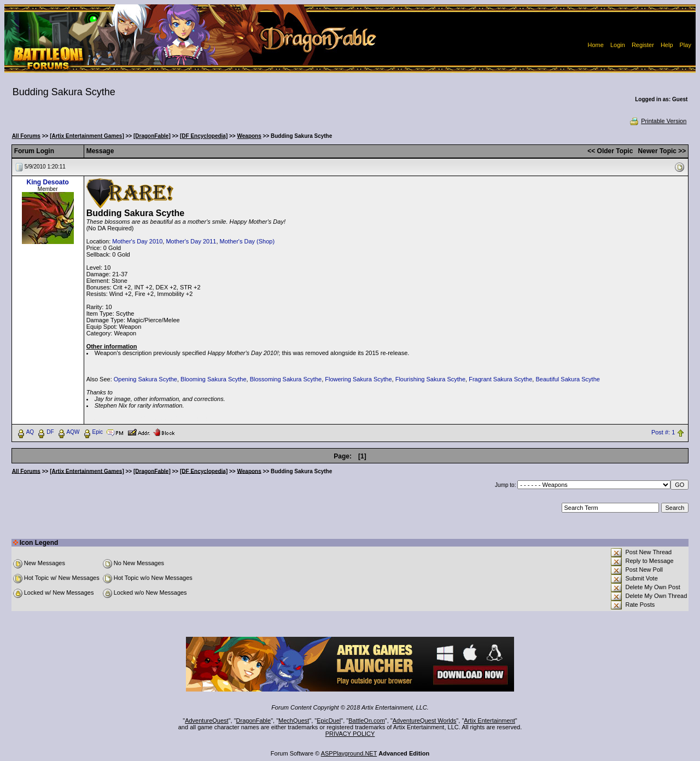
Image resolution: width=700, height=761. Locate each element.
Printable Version (658, 121)
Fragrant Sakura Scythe (500, 379)
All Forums (26, 136)
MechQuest (294, 721)
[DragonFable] (152, 136)
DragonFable (254, 721)
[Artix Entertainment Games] (87, 136)
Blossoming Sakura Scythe (286, 379)
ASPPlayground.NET (349, 753)
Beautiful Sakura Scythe (567, 379)
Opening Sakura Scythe (145, 379)
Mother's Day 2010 (137, 241)
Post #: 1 (663, 432)
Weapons (249, 136)
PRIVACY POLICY (350, 734)
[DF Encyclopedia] (204, 136)
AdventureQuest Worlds (425, 721)
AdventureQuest (207, 721)
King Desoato (47, 182)
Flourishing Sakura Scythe (430, 379)
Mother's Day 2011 (191, 241)
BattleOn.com (367, 721)
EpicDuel (329, 721)
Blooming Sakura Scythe (213, 379)
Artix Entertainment (489, 721)
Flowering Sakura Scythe (358, 379)
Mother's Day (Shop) (247, 241)
